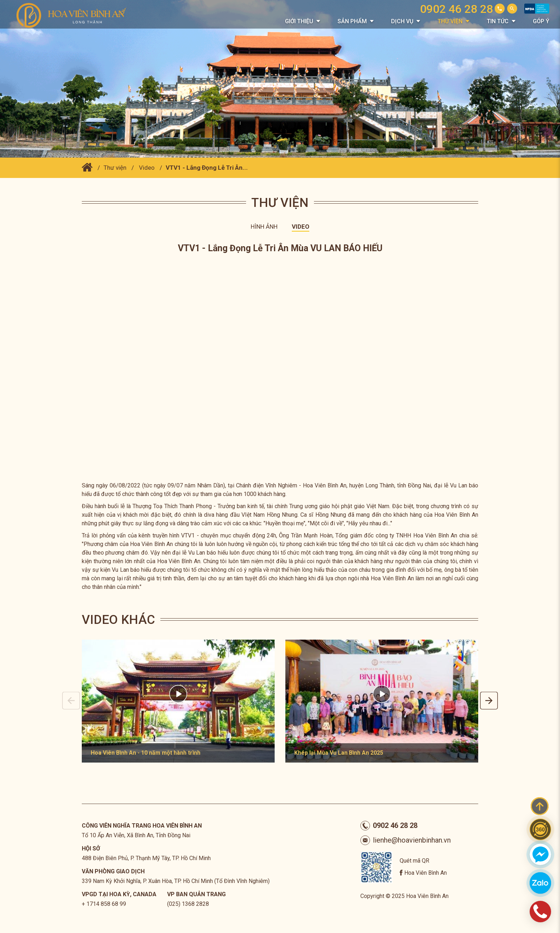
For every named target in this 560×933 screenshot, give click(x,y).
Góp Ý (541, 21)
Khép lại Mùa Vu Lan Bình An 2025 (339, 753)
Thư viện (450, 21)
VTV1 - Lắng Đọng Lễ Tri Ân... (207, 168)
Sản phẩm (352, 21)
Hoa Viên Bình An (426, 873)
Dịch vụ (402, 21)
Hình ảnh (264, 227)
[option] (178, 701)
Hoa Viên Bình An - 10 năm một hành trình (146, 753)
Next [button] (489, 701)
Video (147, 168)
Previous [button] (71, 701)
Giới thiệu (299, 21)
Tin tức (498, 21)
